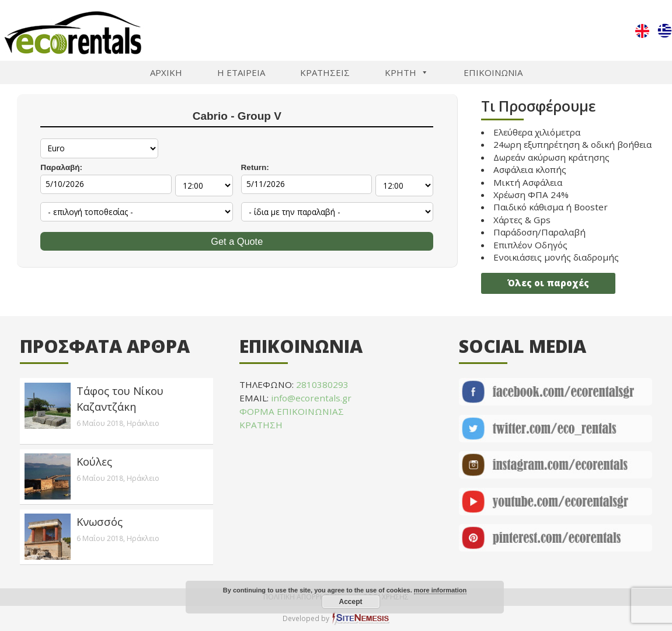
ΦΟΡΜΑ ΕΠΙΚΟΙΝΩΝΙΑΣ (292, 411)
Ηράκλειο (143, 423)
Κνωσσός (100, 521)
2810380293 (322, 384)
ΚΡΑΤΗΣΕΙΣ (325, 72)
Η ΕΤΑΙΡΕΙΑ (241, 72)
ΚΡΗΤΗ (407, 72)
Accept (350, 602)
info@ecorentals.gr (311, 398)
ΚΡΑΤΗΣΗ (261, 425)
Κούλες (94, 461)
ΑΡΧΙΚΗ (166, 72)
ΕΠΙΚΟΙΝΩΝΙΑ (493, 72)
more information (440, 590)
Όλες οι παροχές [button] (548, 283)
